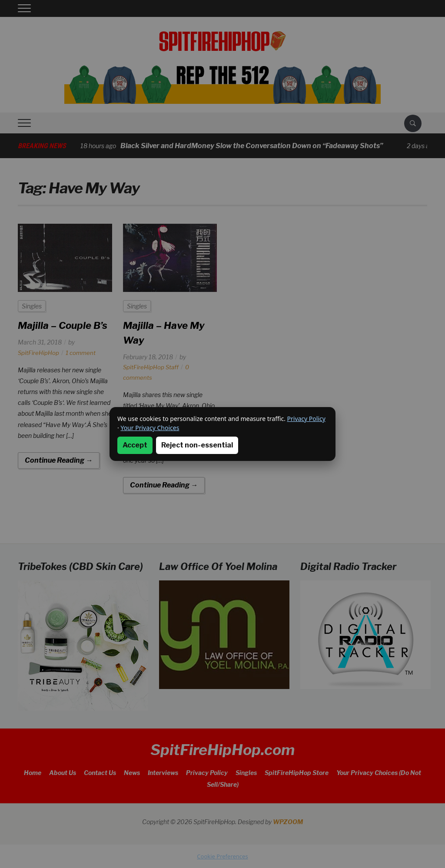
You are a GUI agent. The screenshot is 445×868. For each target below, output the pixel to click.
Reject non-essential (197, 445)
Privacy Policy (306, 419)
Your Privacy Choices (150, 428)
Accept (135, 445)
